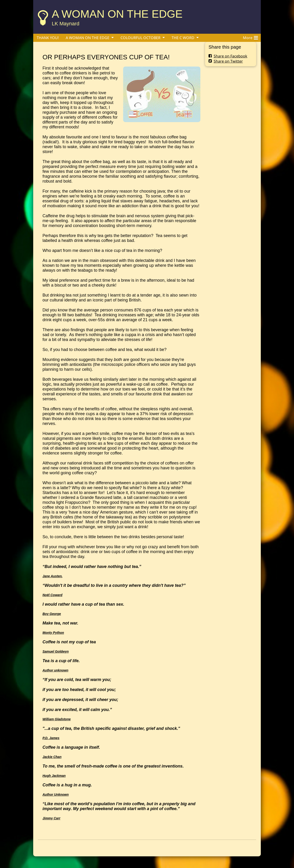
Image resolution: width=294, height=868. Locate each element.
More (250, 37)
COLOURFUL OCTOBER (140, 38)
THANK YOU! (48, 38)
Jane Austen (52, 576)
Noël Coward (52, 595)
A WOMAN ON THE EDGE (117, 14)
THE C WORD (183, 38)
